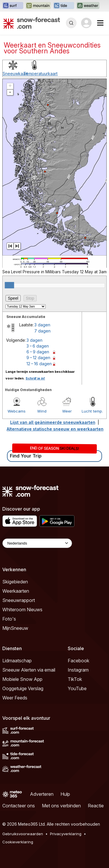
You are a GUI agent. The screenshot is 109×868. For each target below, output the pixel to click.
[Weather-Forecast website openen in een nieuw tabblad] (88, 6)
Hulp (65, 794)
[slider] (9, 285)
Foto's (9, 619)
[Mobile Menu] (100, 23)
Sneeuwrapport (19, 600)
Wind (42, 411)
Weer (67, 411)
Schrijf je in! (35, 378)
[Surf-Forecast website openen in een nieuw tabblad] (13, 6)
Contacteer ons (19, 806)
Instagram (78, 670)
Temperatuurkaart (40, 74)
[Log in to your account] (86, 23)
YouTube (77, 688)
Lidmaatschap (17, 661)
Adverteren (42, 794)
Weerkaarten (16, 591)
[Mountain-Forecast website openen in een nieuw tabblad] (38, 6)
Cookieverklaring (18, 842)
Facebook (78, 661)
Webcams (17, 411)
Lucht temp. (92, 411)
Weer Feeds (15, 698)
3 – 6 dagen (38, 346)
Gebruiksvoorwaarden (23, 834)
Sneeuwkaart (15, 74)
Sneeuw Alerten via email (29, 670)
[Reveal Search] (71, 23)
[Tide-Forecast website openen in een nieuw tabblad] (64, 6)
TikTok (75, 679)
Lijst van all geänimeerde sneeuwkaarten (53, 422)
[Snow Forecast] (32, 23)
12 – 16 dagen (39, 364)
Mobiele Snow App (22, 679)
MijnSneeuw (15, 628)
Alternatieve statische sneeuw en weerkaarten (55, 429)
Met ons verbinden (61, 806)
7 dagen (42, 331)
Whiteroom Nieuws (22, 610)
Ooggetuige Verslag (23, 688)
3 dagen (42, 325)
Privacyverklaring (66, 834)
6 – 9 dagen (38, 352)
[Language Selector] (37, 543)
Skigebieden (15, 582)
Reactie (96, 806)
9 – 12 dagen (38, 358)
